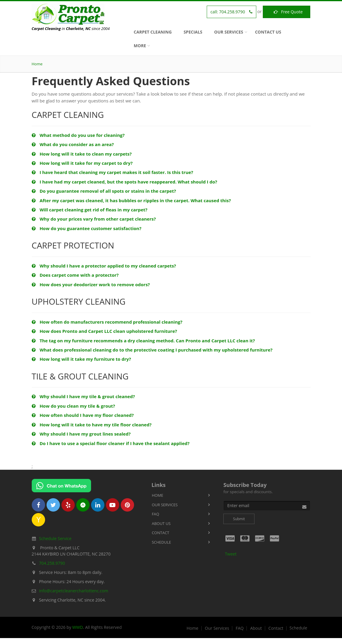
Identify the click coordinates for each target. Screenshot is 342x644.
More (140, 46)
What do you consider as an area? (73, 144)
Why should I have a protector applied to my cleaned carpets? (104, 266)
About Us (161, 523)
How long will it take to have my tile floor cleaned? (92, 425)
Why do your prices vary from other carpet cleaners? (94, 219)
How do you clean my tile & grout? (73, 406)
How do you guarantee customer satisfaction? (87, 228)
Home (37, 64)
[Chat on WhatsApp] (61, 486)
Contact (161, 533)
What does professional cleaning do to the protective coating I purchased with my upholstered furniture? (152, 350)
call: (232, 12)
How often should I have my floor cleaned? (83, 415)
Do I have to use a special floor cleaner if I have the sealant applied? (111, 443)
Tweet (231, 554)
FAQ (156, 514)
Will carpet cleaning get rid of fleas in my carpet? (90, 210)
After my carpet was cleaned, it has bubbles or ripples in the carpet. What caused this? (131, 200)
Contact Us (268, 32)
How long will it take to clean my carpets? (82, 154)
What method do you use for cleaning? (78, 135)
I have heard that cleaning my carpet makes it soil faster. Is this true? (113, 172)
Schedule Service (55, 538)
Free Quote (287, 12)
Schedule (162, 542)
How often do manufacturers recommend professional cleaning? (107, 322)
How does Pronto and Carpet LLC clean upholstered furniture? (104, 331)
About (256, 628)
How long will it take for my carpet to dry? (82, 163)
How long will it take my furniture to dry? (81, 359)
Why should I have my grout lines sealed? (81, 434)
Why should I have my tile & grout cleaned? (83, 396)
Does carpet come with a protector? (75, 275)
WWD (78, 627)
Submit (239, 519)
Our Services (229, 32)
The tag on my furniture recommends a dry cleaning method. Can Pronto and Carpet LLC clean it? (143, 341)
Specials (193, 32)
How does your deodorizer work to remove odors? (91, 284)
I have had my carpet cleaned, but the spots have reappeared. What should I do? (125, 182)
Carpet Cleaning (153, 32)
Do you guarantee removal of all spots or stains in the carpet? (104, 191)
